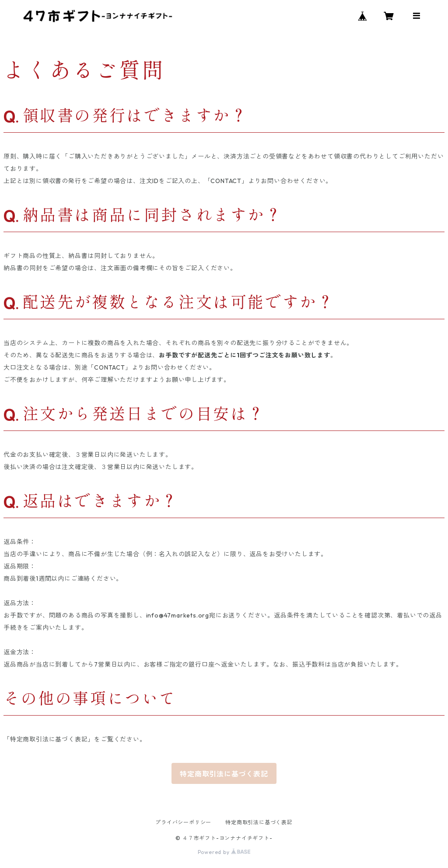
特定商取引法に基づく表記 (224, 774)
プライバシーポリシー (183, 822)
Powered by (224, 852)
